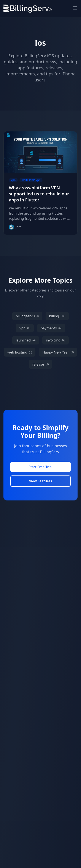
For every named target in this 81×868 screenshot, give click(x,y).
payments (51, 328)
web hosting (20, 352)
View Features (40, 481)
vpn (25, 328)
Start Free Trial (40, 467)
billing (57, 316)
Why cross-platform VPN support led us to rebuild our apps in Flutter (39, 194)
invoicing (56, 340)
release (40, 364)
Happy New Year (58, 352)
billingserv (27, 316)
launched (26, 340)
